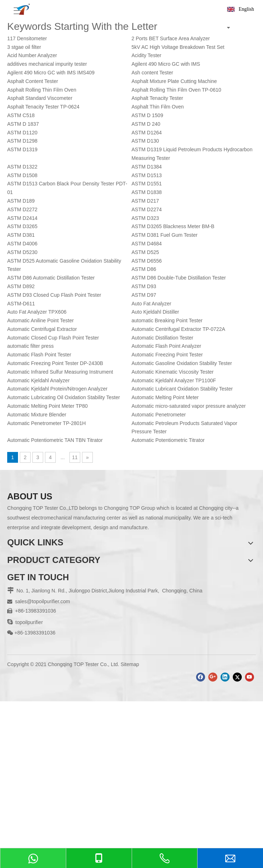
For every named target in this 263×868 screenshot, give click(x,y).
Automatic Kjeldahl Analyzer (38, 380)
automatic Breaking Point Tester (167, 320)
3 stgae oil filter (24, 47)
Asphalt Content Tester (33, 81)
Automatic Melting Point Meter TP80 (47, 406)
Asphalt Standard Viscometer (40, 98)
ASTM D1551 (147, 184)
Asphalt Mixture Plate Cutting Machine (174, 81)
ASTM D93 (144, 286)
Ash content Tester (153, 73)
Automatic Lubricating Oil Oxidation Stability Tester (64, 397)
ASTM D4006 (22, 244)
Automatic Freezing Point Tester (167, 355)
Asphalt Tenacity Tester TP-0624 (43, 107)
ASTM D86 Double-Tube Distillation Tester (179, 278)
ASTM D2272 (22, 209)
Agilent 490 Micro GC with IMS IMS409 (51, 73)
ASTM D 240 (146, 124)
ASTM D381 (21, 235)
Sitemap (130, 664)
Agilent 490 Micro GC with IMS (166, 64)
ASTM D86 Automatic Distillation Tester (51, 278)
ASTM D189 (21, 201)
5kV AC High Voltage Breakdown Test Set (178, 47)
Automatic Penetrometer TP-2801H (46, 423)
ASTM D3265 (22, 226)
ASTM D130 (145, 141)
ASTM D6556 (147, 261)
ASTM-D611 (21, 304)
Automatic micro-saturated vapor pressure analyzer (189, 406)
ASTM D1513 (147, 175)
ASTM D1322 (22, 167)
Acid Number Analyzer (32, 55)
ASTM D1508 (22, 175)
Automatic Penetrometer (159, 415)
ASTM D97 (144, 295)
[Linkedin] (225, 677)
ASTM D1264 (147, 133)
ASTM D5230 (22, 252)
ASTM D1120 (22, 133)
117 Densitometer (27, 38)
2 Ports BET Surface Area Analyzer (171, 38)
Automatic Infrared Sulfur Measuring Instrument (60, 372)
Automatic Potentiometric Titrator (168, 440)
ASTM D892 (21, 286)
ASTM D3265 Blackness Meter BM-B (173, 226)
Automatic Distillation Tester (163, 338)
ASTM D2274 (147, 209)
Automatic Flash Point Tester (39, 355)
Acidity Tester (147, 55)
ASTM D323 (145, 218)
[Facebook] (201, 677)
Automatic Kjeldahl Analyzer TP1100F (174, 380)
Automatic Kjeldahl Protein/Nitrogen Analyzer (57, 389)
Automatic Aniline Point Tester (40, 320)
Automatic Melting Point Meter (165, 397)
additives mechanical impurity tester (47, 64)
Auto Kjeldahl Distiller (155, 312)
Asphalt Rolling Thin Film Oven (42, 90)
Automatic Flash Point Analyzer (167, 346)
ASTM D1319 (22, 149)
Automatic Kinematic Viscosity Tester (173, 372)
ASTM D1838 (147, 192)
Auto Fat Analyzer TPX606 (37, 312)
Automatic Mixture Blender (37, 415)
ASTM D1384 (147, 167)
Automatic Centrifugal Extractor (42, 329)
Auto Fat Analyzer (152, 304)
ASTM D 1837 (23, 124)
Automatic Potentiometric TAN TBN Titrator (55, 440)
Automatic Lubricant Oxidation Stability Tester (182, 389)
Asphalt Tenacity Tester (157, 98)
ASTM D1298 (22, 141)
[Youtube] (250, 677)
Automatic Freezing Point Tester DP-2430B (55, 363)
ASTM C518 (21, 115)
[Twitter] (237, 677)
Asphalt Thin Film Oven (158, 107)
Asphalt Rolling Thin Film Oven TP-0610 (176, 90)
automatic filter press (30, 346)
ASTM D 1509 (148, 115)
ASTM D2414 (22, 218)
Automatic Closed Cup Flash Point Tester (53, 338)
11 (75, 457)
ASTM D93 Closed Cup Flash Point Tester (54, 295)
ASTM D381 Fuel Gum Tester (165, 235)
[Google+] (213, 677)
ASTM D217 (145, 201)
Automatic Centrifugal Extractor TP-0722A (178, 329)
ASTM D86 (144, 269)
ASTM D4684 (147, 244)
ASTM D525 (145, 252)
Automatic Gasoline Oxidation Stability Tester (182, 363)
